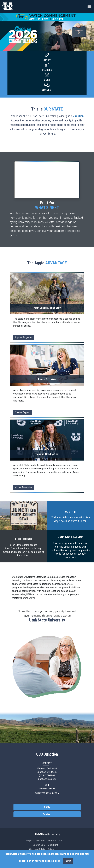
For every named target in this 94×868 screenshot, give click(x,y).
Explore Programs (23, 337)
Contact (47, 814)
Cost (47, 80)
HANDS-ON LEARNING (71, 537)
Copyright (53, 845)
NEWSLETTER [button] (47, 789)
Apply (47, 60)
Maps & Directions (36, 841)
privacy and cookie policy (46, 861)
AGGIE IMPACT (24, 539)
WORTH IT (71, 512)
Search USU (39, 845)
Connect (47, 90)
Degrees (47, 70)
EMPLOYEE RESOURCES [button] (47, 793)
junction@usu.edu (47, 779)
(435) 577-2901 (47, 775)
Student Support (23, 412)
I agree (68, 861)
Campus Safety (37, 849)
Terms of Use (55, 841)
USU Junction (47, 754)
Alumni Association (24, 487)
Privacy (52, 849)
